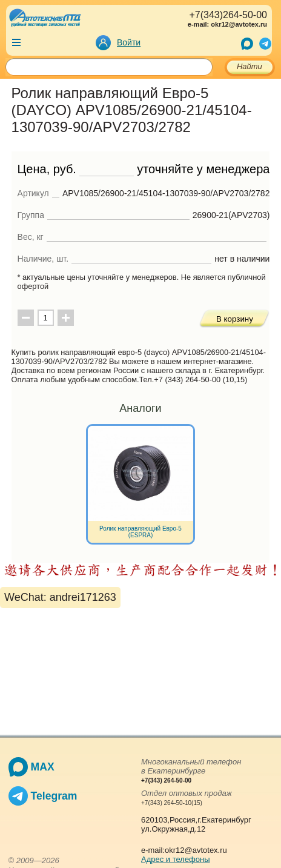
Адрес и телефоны (176, 859)
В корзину (235, 319)
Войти (129, 42)
